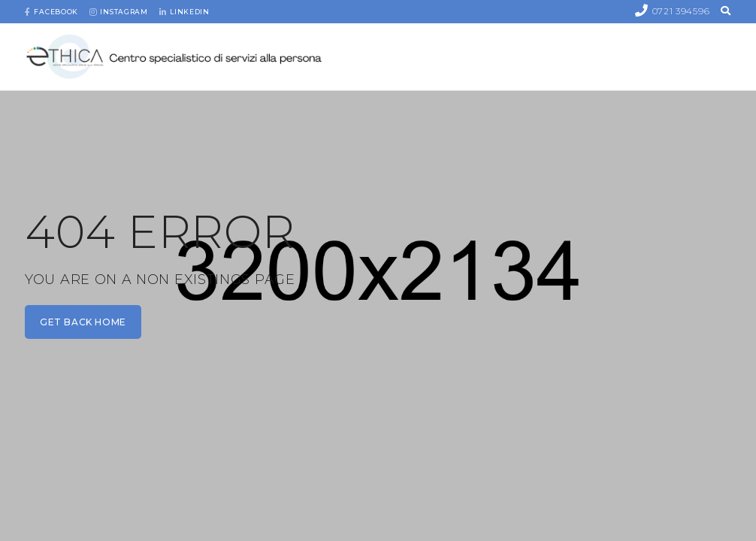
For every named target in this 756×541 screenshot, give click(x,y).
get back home (83, 322)
